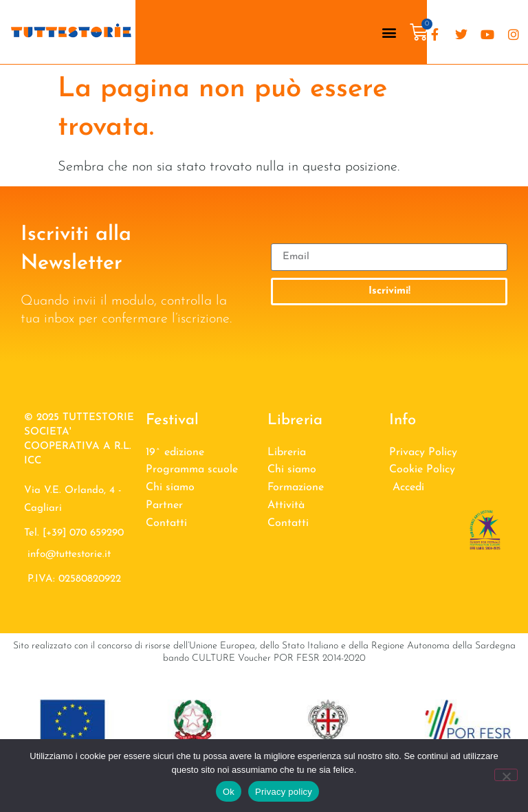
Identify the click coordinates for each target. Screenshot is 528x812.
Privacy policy (284, 792)
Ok (229, 792)
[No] (506, 775)
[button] (389, 32)
